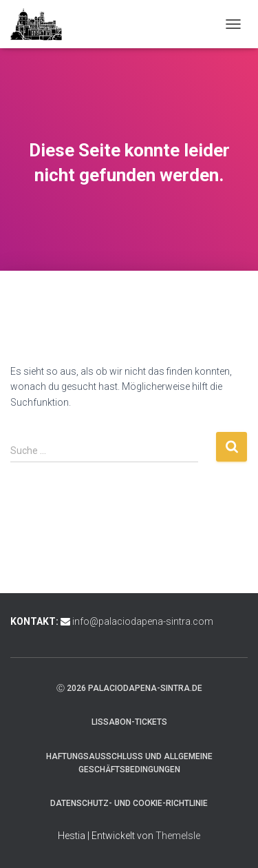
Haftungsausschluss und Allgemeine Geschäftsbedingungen (129, 763)
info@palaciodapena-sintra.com (143, 621)
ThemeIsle (178, 836)
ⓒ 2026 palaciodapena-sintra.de (129, 688)
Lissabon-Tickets (129, 722)
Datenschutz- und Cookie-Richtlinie (129, 803)
